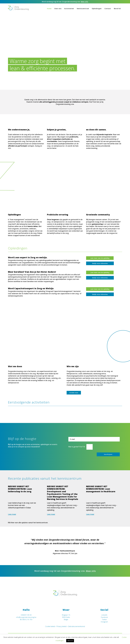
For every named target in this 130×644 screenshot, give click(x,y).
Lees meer (12, 514)
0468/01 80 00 (26, 615)
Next (121, 544)
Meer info (85, 2)
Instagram (104, 622)
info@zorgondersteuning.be (26, 617)
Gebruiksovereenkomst (76, 626)
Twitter (104, 620)
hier (13, 523)
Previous (10, 544)
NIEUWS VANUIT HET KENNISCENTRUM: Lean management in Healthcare (101, 489)
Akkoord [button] (70, 641)
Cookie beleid (50, 626)
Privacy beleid (61, 626)
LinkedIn (104, 615)
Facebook (104, 617)
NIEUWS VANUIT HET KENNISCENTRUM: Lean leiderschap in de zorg (20, 489)
